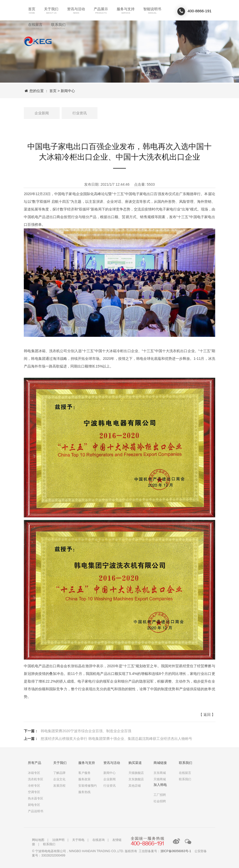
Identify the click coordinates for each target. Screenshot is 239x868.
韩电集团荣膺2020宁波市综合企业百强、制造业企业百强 (86, 731)
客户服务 (84, 773)
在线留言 (185, 773)
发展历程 (59, 786)
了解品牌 (59, 773)
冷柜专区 (34, 786)
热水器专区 (36, 798)
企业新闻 (42, 113)
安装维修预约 (88, 786)
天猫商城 (160, 779)
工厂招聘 (160, 795)
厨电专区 (34, 805)
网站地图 (38, 840)
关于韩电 (78, 840)
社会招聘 (160, 801)
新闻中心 (68, 91)
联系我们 (38, 41)
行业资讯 (80, 113)
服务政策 (84, 779)
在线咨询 (99, 840)
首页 (53, 91)
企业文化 (59, 779)
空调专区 (34, 792)
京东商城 (160, 773)
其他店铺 (135, 786)
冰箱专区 (34, 773)
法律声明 (58, 840)
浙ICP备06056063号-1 (176, 851)
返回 (207, 715)
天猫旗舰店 (136, 773)
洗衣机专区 (36, 779)
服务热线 (84, 792)
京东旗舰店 (136, 779)
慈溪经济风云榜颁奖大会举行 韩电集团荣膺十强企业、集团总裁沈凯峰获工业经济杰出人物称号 (116, 739)
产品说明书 (36, 811)
